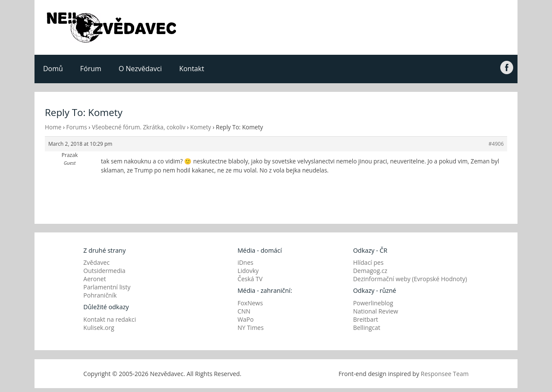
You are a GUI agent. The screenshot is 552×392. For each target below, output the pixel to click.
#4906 (496, 144)
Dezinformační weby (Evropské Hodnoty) (410, 279)
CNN (244, 311)
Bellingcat (367, 328)
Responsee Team (445, 374)
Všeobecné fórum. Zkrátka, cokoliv (139, 127)
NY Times (251, 328)
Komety (201, 127)
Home (53, 127)
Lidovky (248, 271)
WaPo (246, 319)
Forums (77, 127)
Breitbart (366, 319)
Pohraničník (100, 295)
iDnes (246, 262)
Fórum (91, 69)
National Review (376, 311)
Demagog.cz (370, 271)
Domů (53, 69)
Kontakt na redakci (110, 319)
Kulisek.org (99, 328)
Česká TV (250, 279)
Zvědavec (96, 262)
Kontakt (191, 69)
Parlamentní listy (107, 287)
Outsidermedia (104, 271)
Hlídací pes (369, 262)
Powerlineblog (373, 303)
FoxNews (250, 303)
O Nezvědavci (140, 69)
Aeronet (94, 279)
